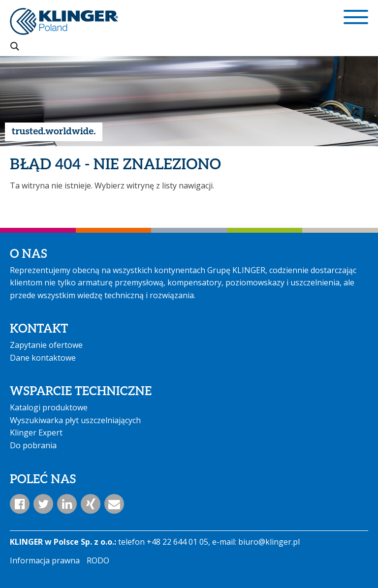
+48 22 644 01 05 (177, 542)
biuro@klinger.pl (269, 542)
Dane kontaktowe (43, 358)
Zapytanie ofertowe (46, 345)
